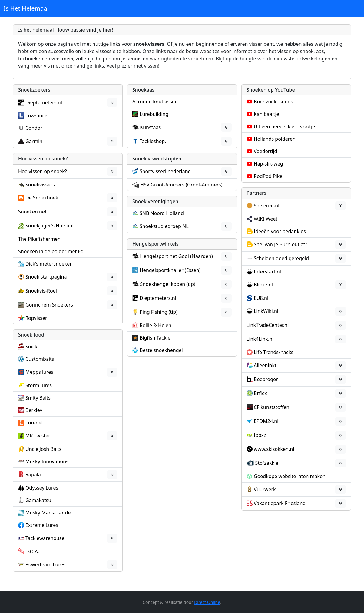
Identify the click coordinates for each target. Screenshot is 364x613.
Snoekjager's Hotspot (50, 226)
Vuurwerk (265, 489)
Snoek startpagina (46, 277)
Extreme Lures (42, 525)
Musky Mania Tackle (48, 513)
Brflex (260, 393)
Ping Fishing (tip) (159, 312)
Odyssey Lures (42, 488)
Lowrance (36, 116)
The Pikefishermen (39, 239)
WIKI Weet (266, 219)
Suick (31, 347)
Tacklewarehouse (45, 538)
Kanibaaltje (266, 114)
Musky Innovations (47, 461)
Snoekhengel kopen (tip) (167, 284)
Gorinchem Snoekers (49, 305)
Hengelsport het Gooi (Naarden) (176, 256)
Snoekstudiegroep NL (164, 226)
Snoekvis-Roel (41, 291)
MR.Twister (38, 436)
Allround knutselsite (155, 102)
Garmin (34, 141)
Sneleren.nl (266, 206)
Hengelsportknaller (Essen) (170, 270)
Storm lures (39, 385)
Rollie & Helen (156, 325)
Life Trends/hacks (274, 352)
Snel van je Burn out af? (280, 244)
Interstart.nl (267, 272)
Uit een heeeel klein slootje (284, 126)
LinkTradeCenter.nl (268, 325)
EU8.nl (261, 298)
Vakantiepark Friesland (280, 503)
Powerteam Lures (45, 564)
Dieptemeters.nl (44, 102)
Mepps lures (39, 372)
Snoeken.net (32, 212)
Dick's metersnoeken (49, 264)
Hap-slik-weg (268, 164)
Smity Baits (38, 398)
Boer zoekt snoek (273, 102)
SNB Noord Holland (162, 213)
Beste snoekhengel (161, 350)
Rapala (33, 474)
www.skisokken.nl (274, 449)
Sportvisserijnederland (165, 171)
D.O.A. (32, 551)
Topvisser (36, 318)
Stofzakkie (267, 463)
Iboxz (260, 435)
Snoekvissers (40, 185)
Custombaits (40, 359)
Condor (34, 128)
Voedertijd (265, 151)
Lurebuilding (154, 114)
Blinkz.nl (263, 285)
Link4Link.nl (260, 339)
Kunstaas (150, 127)
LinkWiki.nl (266, 311)
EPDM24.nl (266, 421)
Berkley (34, 410)
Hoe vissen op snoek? (43, 171)
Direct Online (207, 602)
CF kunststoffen (271, 407)
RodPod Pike (268, 176)
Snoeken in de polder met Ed (51, 251)
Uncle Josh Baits (43, 449)
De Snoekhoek (42, 198)
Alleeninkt (265, 365)
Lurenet (34, 423)
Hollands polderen (275, 139)
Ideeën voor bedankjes (280, 231)
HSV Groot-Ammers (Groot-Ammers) (181, 185)
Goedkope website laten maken (290, 476)
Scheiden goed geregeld (281, 258)
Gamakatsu (38, 500)
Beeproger (266, 379)
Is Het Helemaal (26, 8)
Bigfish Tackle (155, 338)
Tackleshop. (153, 141)
